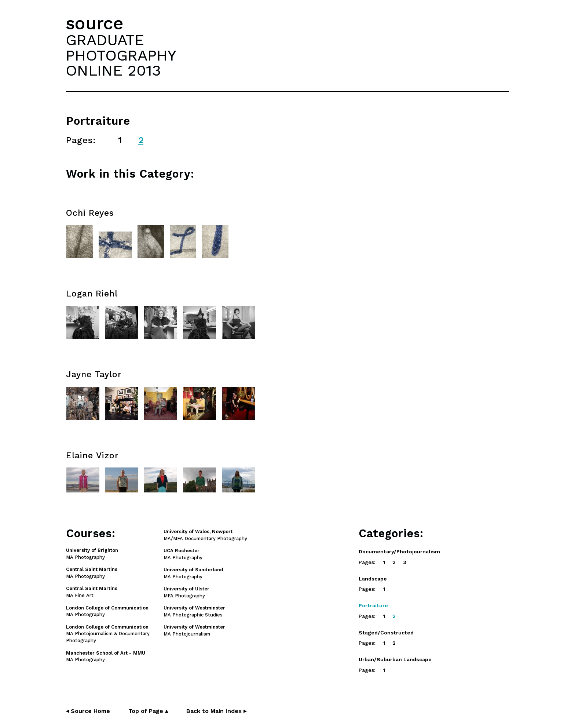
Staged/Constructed (386, 633)
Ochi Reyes (90, 213)
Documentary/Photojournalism (399, 552)
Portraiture (373, 605)
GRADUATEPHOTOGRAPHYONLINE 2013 (121, 55)
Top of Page (148, 711)
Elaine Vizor (92, 456)
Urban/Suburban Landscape (395, 659)
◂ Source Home (88, 711)
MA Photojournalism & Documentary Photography (108, 634)
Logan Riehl (92, 294)
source (95, 23)
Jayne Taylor (94, 374)
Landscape (373, 579)
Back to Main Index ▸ (216, 711)
